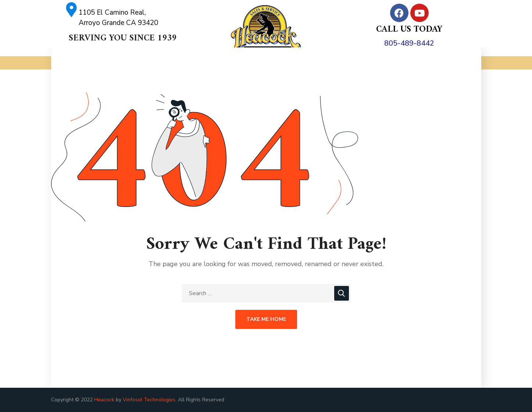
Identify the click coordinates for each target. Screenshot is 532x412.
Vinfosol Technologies (149, 400)
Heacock (104, 400)
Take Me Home (266, 319)
